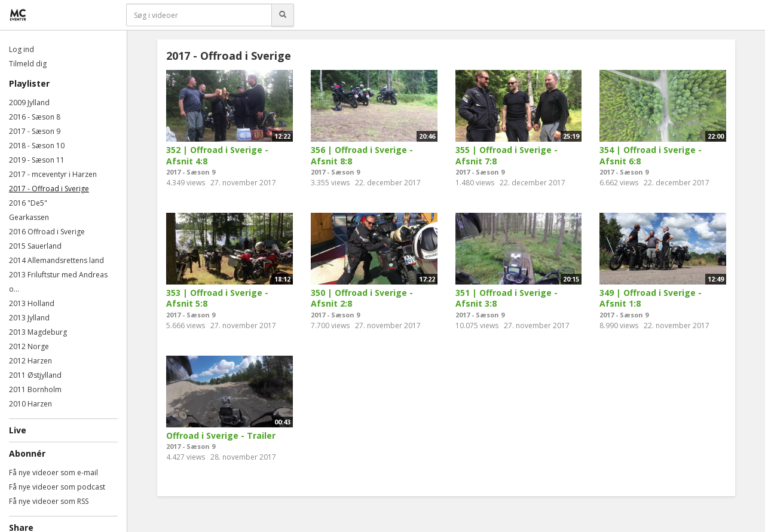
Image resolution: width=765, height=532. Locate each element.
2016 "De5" (28, 203)
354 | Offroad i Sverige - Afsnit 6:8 (651, 155)
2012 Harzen (30, 361)
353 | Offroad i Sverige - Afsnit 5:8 (217, 298)
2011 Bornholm (35, 389)
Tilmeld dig (28, 64)
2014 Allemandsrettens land (56, 260)
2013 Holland (32, 303)
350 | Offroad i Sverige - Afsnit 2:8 (362, 298)
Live (18, 430)
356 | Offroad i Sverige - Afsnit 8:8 (362, 155)
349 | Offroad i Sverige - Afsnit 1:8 (651, 298)
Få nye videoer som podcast (57, 487)
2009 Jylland (29, 103)
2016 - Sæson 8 (35, 117)
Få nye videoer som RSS (49, 501)
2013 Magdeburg (38, 332)
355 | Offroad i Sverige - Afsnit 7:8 (507, 155)
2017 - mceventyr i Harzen (53, 174)
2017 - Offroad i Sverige (49, 189)
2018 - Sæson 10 (37, 146)
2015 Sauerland (35, 246)
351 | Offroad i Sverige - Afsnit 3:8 (507, 298)
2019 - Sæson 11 (37, 160)
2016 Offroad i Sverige (47, 232)
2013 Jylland (29, 318)
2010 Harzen (30, 404)
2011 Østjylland (35, 375)
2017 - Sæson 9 (35, 131)
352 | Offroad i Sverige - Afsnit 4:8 (217, 155)
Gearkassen (29, 217)
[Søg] (283, 15)
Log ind (22, 49)
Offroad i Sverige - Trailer (221, 435)
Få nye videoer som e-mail (53, 473)
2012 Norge (29, 346)
